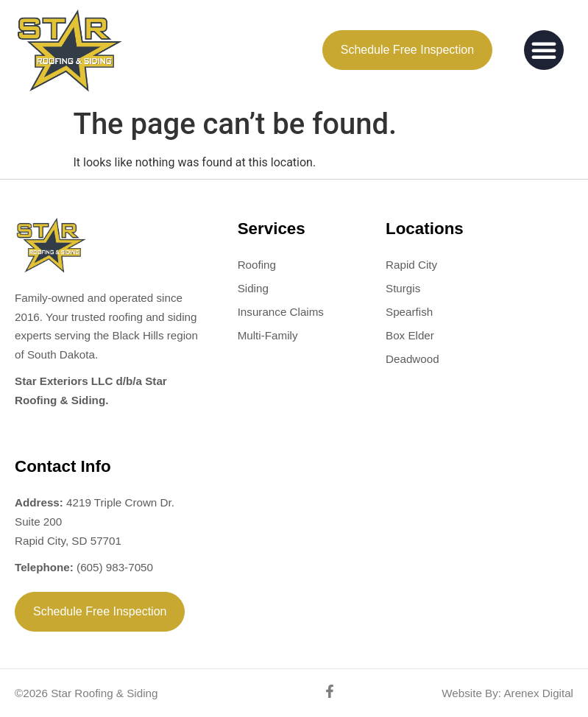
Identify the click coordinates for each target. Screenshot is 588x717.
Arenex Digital (537, 693)
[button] (544, 50)
